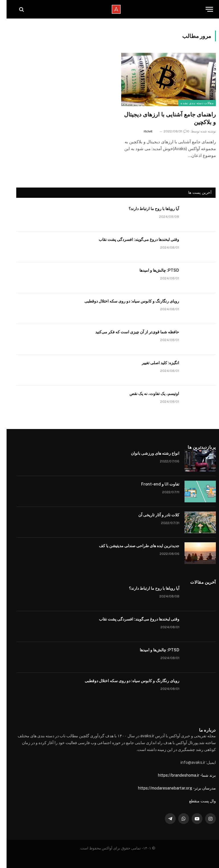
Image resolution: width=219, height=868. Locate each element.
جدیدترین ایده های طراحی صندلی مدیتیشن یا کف (133, 546)
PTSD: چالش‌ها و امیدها (153, 270)
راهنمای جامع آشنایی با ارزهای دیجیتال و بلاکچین (163, 118)
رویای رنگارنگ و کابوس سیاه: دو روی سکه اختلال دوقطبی (125, 301)
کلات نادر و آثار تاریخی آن (152, 515)
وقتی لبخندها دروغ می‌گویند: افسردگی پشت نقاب (132, 239)
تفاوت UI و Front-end (154, 484)
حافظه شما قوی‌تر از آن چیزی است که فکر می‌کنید (131, 332)
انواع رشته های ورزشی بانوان (149, 453)
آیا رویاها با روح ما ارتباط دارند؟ (147, 209)
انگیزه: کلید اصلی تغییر (154, 363)
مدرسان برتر (199, 788)
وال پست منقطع (196, 801)
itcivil (142, 131)
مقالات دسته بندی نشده (190, 103)
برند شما (202, 775)
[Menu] (203, 9)
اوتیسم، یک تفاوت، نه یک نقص (148, 394)
